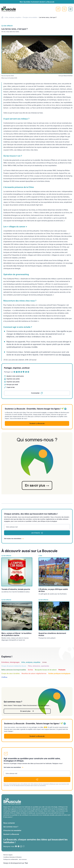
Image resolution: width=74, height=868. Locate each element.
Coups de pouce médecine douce (14, 666)
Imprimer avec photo (13, 379)
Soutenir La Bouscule (37, 423)
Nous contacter (9, 823)
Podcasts (62, 670)
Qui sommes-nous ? (11, 827)
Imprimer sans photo (13, 382)
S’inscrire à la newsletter (12, 830)
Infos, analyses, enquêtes (13, 17)
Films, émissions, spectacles (38, 666)
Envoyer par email (12, 384)
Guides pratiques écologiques (59, 673)
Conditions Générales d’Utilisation (12, 857)
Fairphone (66, 355)
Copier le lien (11, 387)
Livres (44, 662)
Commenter (35, 393)
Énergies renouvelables (30, 17)
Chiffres (4, 677)
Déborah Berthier (68, 76)
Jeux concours (23, 859)
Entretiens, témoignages (11, 662)
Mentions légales (8, 855)
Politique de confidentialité (11, 859)
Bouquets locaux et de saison (46, 670)
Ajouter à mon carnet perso (15, 376)
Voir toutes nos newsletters (13, 538)
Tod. (26, 863)
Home (2, 17)
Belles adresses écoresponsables (14, 670)
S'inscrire (58, 9)
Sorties (30, 670)
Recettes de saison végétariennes (34, 673)
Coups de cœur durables (11, 673)
